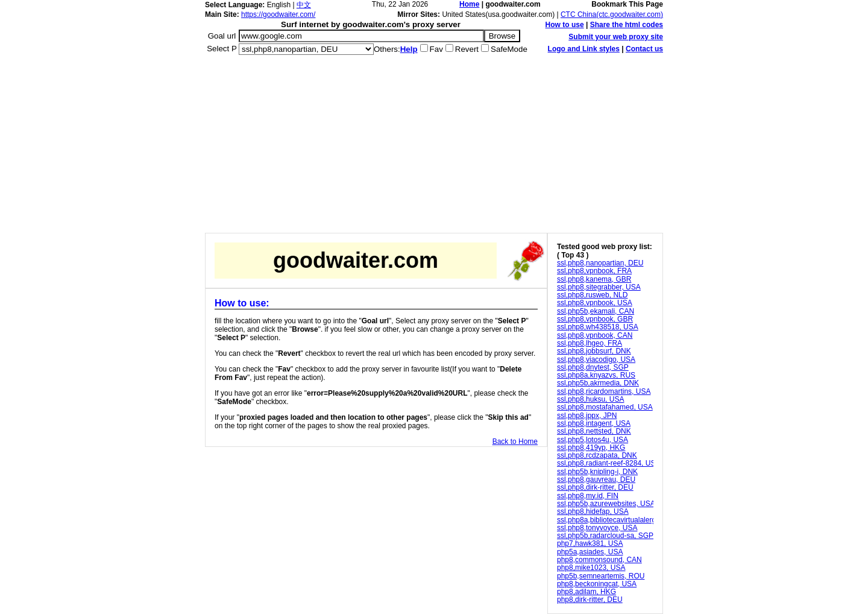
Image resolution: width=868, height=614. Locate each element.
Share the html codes (627, 25)
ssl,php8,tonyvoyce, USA (597, 528)
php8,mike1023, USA (591, 568)
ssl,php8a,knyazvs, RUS (596, 375)
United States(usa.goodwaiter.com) (498, 14)
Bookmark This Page (627, 4)
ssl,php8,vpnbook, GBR (595, 319)
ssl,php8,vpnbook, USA (595, 303)
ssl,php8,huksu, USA (590, 399)
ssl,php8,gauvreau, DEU (596, 479)
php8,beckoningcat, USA (597, 584)
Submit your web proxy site (616, 37)
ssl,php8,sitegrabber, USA (599, 287)
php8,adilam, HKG (587, 592)
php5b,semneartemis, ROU (601, 576)
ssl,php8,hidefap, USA (593, 511)
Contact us (644, 49)
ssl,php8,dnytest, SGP (593, 367)
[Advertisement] (434, 148)
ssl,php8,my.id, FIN (588, 496)
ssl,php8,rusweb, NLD (592, 295)
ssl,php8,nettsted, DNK (594, 431)
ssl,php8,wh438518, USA (598, 327)
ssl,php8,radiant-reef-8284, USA (609, 463)
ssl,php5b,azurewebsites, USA (606, 504)
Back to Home (515, 442)
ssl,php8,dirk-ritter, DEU (595, 487)
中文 (304, 5)
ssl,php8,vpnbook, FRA (594, 271)
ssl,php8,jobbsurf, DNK (594, 351)
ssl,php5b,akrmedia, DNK (598, 383)
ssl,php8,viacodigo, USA (596, 359)
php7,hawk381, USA (590, 543)
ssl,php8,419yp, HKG (591, 448)
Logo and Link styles (584, 49)
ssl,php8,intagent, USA (594, 423)
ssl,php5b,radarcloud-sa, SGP (605, 536)
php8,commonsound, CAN (599, 560)
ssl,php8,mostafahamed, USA (605, 407)
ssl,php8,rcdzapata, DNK (597, 455)
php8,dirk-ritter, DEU (590, 600)
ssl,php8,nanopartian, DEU (600, 263)
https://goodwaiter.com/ (278, 14)
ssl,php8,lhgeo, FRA (590, 343)
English (279, 5)
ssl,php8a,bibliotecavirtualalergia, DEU (619, 520)
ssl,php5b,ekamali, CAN (596, 311)
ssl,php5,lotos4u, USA (593, 440)
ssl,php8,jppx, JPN (587, 416)
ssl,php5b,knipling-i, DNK (597, 472)
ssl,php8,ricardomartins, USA (604, 391)
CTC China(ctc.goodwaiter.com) (612, 14)
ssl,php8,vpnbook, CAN (595, 335)
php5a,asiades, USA (590, 552)
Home (469, 4)
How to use (565, 25)
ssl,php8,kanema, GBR (594, 279)
